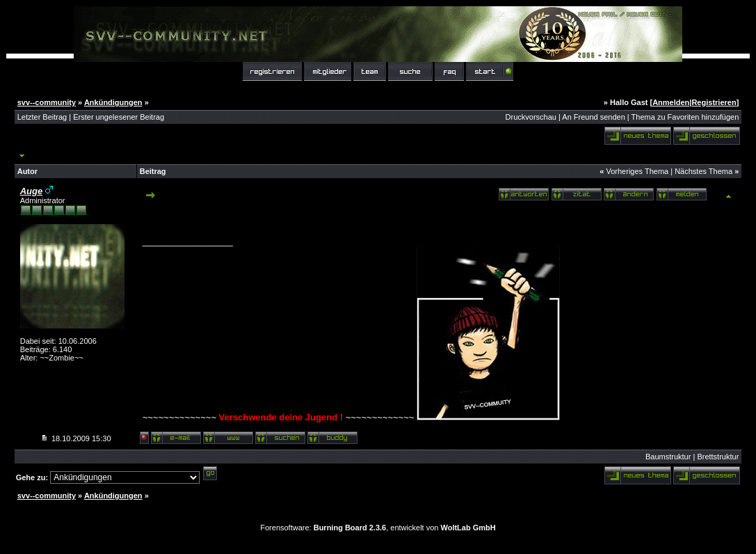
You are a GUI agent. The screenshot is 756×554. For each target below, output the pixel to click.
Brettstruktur (718, 457)
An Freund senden (594, 117)
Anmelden (671, 102)
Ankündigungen (113, 102)
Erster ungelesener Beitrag (119, 117)
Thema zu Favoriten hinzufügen (685, 117)
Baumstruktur (668, 457)
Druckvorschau (531, 117)
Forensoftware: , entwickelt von (378, 528)
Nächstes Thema (703, 171)
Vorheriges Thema (637, 171)
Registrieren (714, 102)
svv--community (47, 102)
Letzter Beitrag (42, 117)
